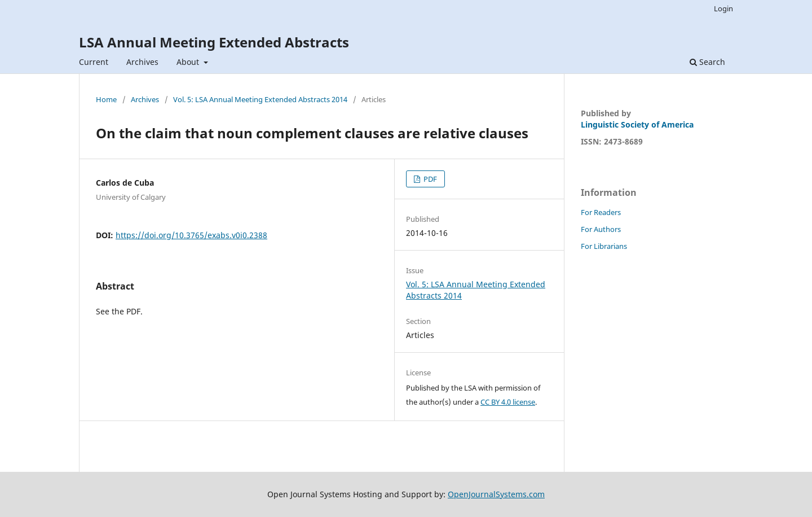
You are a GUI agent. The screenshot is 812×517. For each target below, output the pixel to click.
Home (106, 99)
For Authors (601, 229)
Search (707, 62)
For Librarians (604, 246)
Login (723, 8)
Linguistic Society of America (637, 124)
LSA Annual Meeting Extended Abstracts (214, 42)
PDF (429, 179)
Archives (142, 62)
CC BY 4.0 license (508, 402)
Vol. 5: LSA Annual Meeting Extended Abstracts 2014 (260, 99)
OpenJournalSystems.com (496, 494)
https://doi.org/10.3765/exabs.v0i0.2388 (191, 235)
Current (94, 62)
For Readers (601, 212)
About (189, 62)
